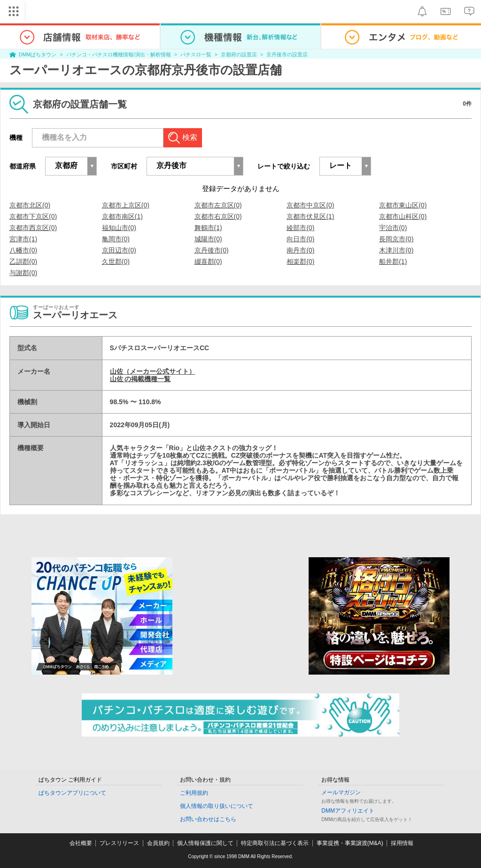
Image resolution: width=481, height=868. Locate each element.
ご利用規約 (194, 793)
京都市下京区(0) (33, 216)
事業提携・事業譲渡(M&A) (350, 843)
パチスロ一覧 (196, 54)
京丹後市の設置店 (287, 54)
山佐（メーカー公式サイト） (153, 371)
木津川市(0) (396, 250)
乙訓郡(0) (23, 261)
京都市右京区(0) (218, 216)
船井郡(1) (393, 261)
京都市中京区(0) (310, 205)
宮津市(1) (23, 239)
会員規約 (158, 843)
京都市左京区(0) (218, 205)
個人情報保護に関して (205, 843)
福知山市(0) (119, 228)
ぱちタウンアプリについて (72, 793)
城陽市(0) (208, 239)
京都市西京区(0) (33, 228)
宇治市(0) (393, 228)
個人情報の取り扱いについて (217, 806)
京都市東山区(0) (403, 205)
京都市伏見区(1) (310, 216)
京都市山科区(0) (403, 216)
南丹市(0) (300, 250)
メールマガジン (341, 792)
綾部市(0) (300, 228)
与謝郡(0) (23, 273)
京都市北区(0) (30, 205)
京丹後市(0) (212, 250)
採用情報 (402, 843)
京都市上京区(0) (126, 205)
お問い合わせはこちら (208, 819)
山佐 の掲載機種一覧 (140, 379)
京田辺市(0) (119, 250)
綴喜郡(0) (208, 261)
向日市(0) (300, 239)
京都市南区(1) (122, 216)
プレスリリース (119, 843)
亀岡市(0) (116, 239)
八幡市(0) (23, 250)
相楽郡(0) (300, 261)
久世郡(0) (116, 261)
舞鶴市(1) (208, 228)
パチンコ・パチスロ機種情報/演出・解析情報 (119, 54)
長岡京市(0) (396, 239)
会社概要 (81, 843)
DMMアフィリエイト (348, 811)
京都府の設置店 (239, 54)
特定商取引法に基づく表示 (275, 843)
